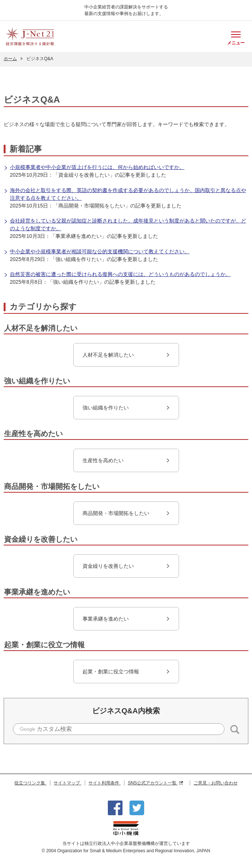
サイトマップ (67, 783)
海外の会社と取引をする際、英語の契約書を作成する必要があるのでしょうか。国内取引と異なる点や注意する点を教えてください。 (125, 194)
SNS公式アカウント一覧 (155, 783)
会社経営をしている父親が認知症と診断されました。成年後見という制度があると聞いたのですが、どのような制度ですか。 (125, 225)
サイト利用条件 (104, 783)
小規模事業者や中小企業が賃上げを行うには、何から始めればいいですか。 (94, 168)
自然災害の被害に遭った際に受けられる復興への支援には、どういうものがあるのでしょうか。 (117, 275)
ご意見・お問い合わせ (216, 783)
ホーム (10, 59)
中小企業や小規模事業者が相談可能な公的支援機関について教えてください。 (97, 252)
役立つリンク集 (30, 783)
